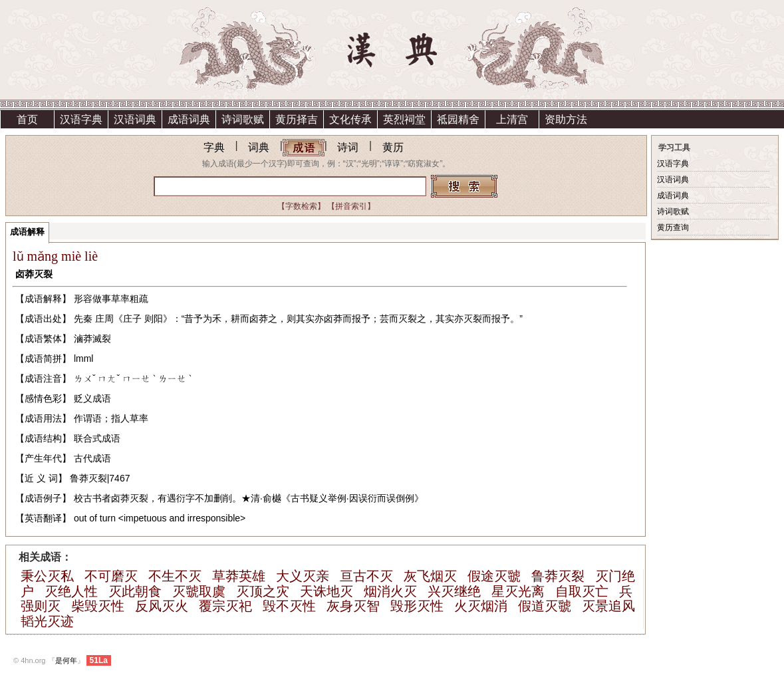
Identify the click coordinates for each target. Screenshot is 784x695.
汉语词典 (135, 119)
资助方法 (566, 119)
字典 (214, 147)
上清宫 (512, 119)
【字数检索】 (301, 206)
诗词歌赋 (243, 119)
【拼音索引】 (351, 206)
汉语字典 (81, 119)
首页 (27, 119)
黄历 (393, 147)
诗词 (348, 147)
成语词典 (189, 119)
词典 (259, 147)
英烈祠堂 (404, 119)
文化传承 (350, 119)
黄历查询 (673, 227)
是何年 (66, 660)
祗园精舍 (458, 119)
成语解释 (27, 232)
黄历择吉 (297, 119)
